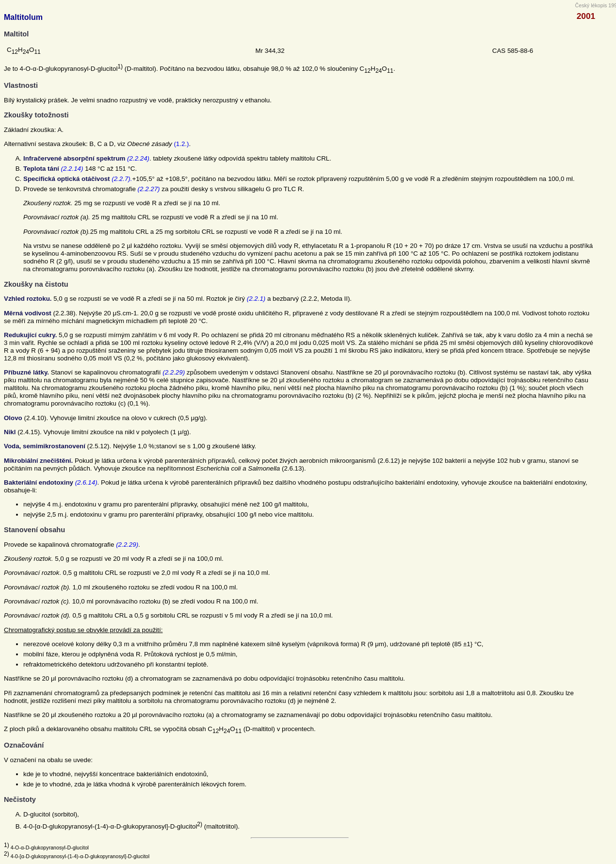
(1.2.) (181, 144)
